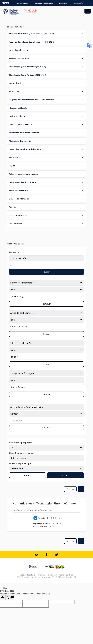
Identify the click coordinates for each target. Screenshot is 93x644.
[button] (46, 34)
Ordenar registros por (20, 463)
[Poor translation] (10, 598)
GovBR (6, 3)
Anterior (70, 489)
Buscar (47, 272)
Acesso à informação (44, 3)
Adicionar (46, 428)
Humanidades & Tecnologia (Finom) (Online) (44, 503)
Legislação (78, 3)
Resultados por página (21, 443)
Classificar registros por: (22, 453)
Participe (63, 3)
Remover (47, 304)
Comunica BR (23, 3)
